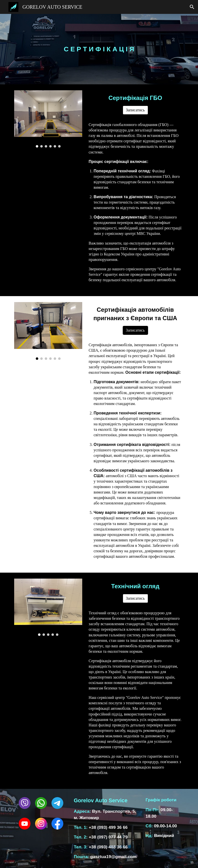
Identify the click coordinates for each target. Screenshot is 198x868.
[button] (192, 7)
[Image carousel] (48, 119)
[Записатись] (135, 110)
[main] (99, 49)
